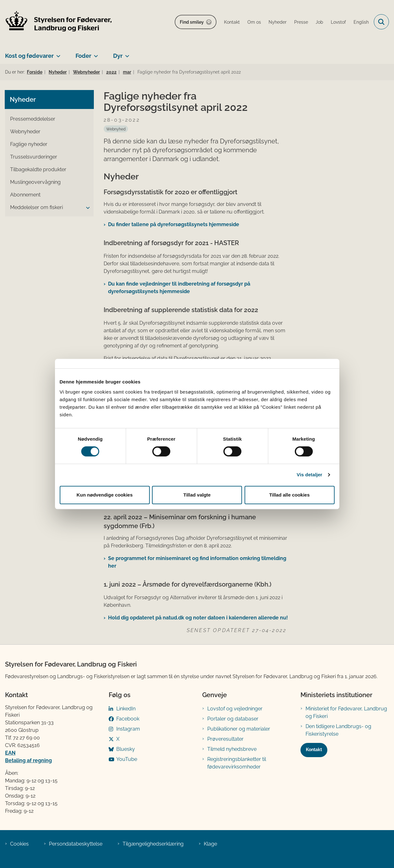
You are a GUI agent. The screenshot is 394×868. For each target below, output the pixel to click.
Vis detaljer (309, 475)
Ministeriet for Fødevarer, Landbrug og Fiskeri (346, 712)
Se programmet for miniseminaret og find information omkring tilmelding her (197, 562)
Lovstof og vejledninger (235, 709)
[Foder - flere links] (95, 53)
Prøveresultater (225, 739)
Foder (83, 56)
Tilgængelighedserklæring (153, 844)
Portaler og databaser (233, 719)
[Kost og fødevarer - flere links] (57, 53)
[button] (86, 208)
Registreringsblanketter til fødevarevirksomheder (237, 763)
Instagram (128, 729)
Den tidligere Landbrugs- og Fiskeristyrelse (338, 730)
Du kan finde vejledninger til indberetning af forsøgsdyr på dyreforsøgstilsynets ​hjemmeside (179, 288)
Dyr (118, 56)
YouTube (127, 759)
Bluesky (126, 749)
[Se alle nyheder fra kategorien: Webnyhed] (116, 129)
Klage (210, 844)
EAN (10, 753)
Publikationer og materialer (239, 729)
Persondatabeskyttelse (76, 844)
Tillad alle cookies (289, 495)
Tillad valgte (197, 495)
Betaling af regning (28, 760)
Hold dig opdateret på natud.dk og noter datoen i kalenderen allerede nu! (198, 618)
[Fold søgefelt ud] (381, 22)
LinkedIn (126, 709)
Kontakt (314, 750)
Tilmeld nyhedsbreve (232, 749)
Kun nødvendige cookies (105, 495)
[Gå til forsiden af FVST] (56, 22)
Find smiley (192, 22)
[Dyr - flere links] (126, 53)
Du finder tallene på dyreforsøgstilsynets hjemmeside (174, 224)
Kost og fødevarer (29, 56)
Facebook (128, 719)
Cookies (19, 844)
